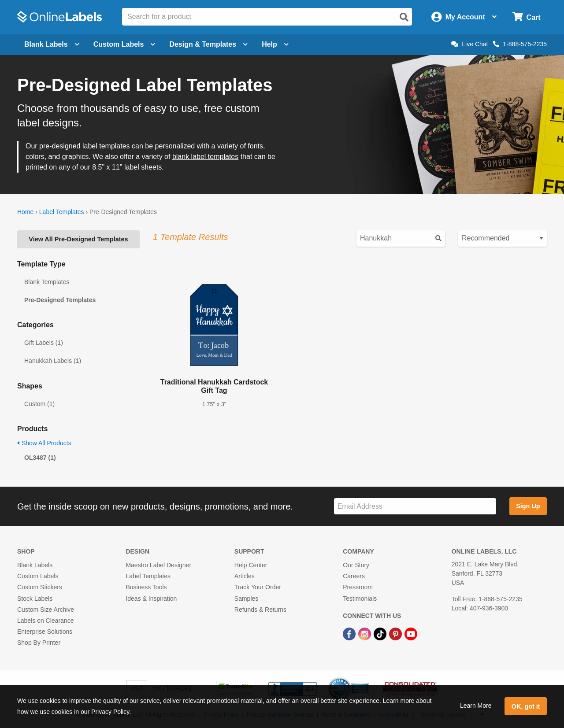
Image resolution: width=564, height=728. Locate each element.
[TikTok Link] (381, 633)
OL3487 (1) (40, 458)
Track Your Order (258, 587)
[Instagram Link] (365, 633)
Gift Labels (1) (44, 343)
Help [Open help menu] (275, 44)
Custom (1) (39, 404)
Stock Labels (35, 599)
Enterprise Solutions (45, 632)
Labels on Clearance (45, 621)
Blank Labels (35, 565)
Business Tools (146, 587)
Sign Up (528, 506)
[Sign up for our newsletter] (415, 506)
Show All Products (44, 443)
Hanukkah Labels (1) (53, 361)
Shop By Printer (39, 643)
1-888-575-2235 (520, 44)
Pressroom (358, 587)
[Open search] (404, 17)
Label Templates (62, 212)
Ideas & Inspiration (151, 599)
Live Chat (469, 44)
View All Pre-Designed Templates (78, 239)
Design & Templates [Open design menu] (208, 44)
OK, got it (526, 706)
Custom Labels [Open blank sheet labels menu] (124, 44)
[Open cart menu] (526, 17)
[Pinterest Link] (396, 633)
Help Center (251, 565)
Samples (246, 599)
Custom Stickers (40, 587)
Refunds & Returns (260, 610)
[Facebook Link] (350, 633)
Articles (245, 576)
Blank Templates (47, 282)
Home (25, 212)
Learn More (476, 706)
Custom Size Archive (46, 610)
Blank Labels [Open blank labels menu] (52, 44)
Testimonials (360, 599)
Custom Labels (38, 576)
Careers (354, 576)
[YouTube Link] (411, 633)
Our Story (356, 565)
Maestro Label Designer (158, 565)
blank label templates (205, 157)
